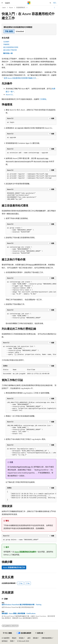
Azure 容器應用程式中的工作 (14, 567)
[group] (31, 176)
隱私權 (35, 638)
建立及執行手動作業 (10, 50)
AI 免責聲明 (6, 638)
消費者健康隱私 (47, 638)
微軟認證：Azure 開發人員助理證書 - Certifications (19, 613)
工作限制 (43, 99)
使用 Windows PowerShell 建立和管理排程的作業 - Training (21, 605)
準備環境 (6, 44)
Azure (11, 7)
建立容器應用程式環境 (11, 47)
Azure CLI (9, 94)
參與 (29, 638)
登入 (55, 3)
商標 (12, 641)
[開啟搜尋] (50, 3)
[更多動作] (54, 8)
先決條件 (6, 42)
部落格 (21, 638)
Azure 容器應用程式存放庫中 (25, 552)
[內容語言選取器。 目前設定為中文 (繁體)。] (8, 633)
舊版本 (14, 638)
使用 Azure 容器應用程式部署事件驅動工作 (20, 78)
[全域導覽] (2, 3)
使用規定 (5, 641)
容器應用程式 (21, 7)
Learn (4, 7)
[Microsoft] (29, 3)
